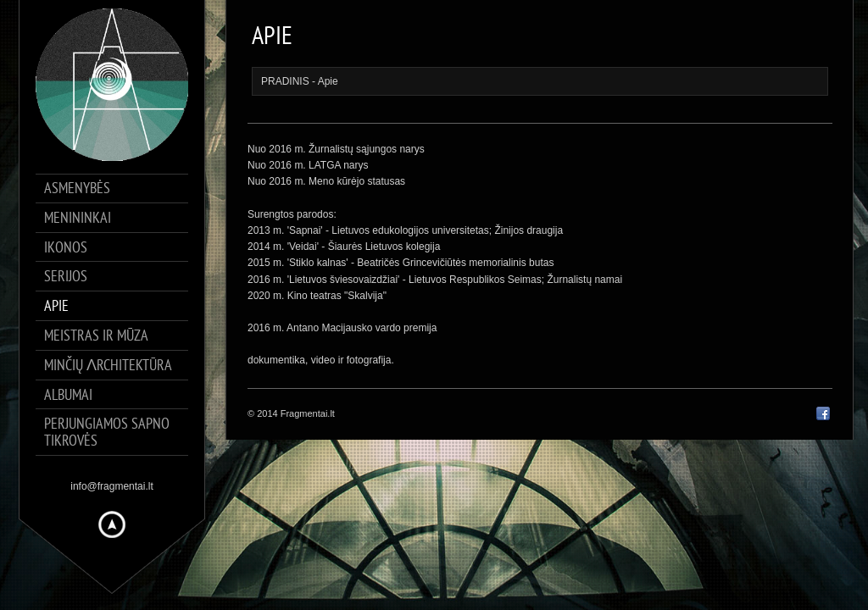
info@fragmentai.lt (112, 486)
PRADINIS (285, 81)
